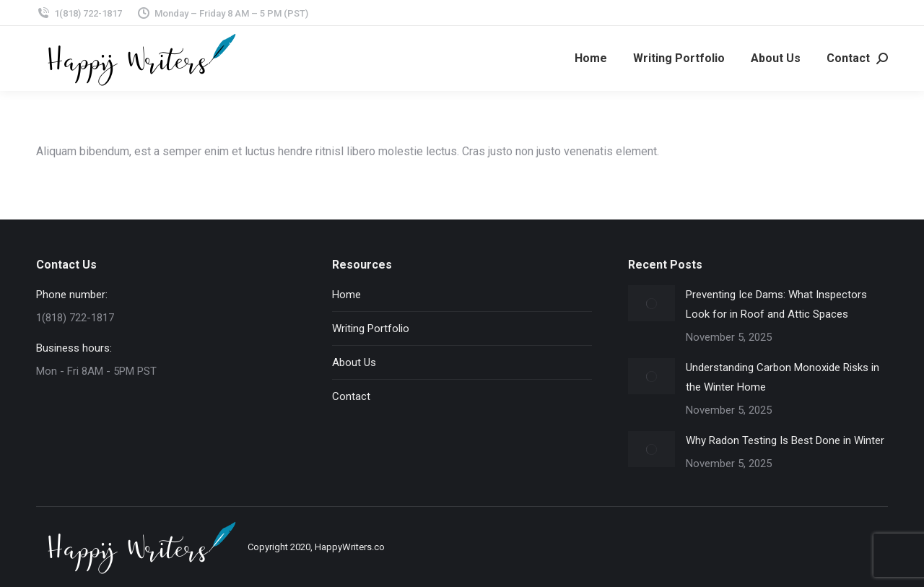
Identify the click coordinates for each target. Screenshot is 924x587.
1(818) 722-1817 (79, 13)
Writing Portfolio (371, 329)
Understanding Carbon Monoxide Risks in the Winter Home (783, 377)
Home (346, 295)
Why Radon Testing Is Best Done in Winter (785, 440)
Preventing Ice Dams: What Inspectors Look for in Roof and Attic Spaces (776, 304)
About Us (354, 362)
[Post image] (651, 303)
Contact (351, 396)
